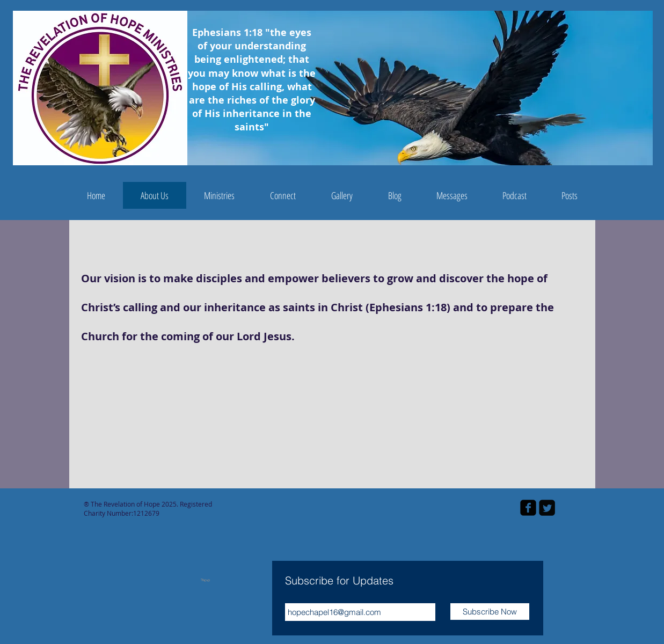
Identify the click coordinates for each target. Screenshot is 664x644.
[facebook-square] (528, 508)
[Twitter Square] (547, 508)
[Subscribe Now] (490, 612)
